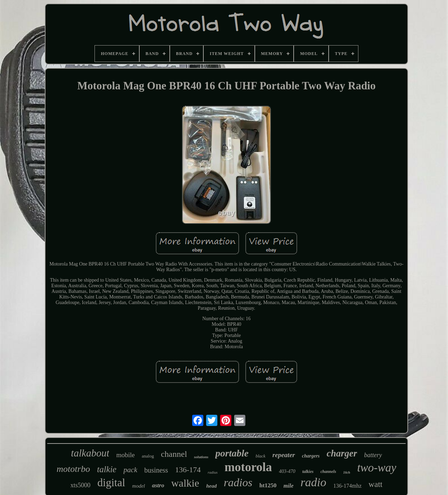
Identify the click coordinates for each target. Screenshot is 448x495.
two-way (377, 468)
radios (238, 482)
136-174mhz (347, 486)
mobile (125, 455)
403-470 (287, 471)
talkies (308, 472)
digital (111, 483)
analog (148, 456)
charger (342, 453)
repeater (283, 455)
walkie (185, 483)
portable (232, 453)
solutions (201, 457)
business (156, 470)
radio (314, 482)
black (260, 456)
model (139, 486)
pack (131, 470)
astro (158, 485)
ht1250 (268, 485)
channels (328, 472)
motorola (248, 467)
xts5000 (80, 485)
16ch (346, 472)
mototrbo (73, 469)
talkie (107, 469)
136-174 (188, 470)
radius (212, 472)
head (211, 486)
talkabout (90, 453)
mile (288, 486)
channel (174, 454)
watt (376, 484)
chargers (311, 456)
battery (373, 455)
